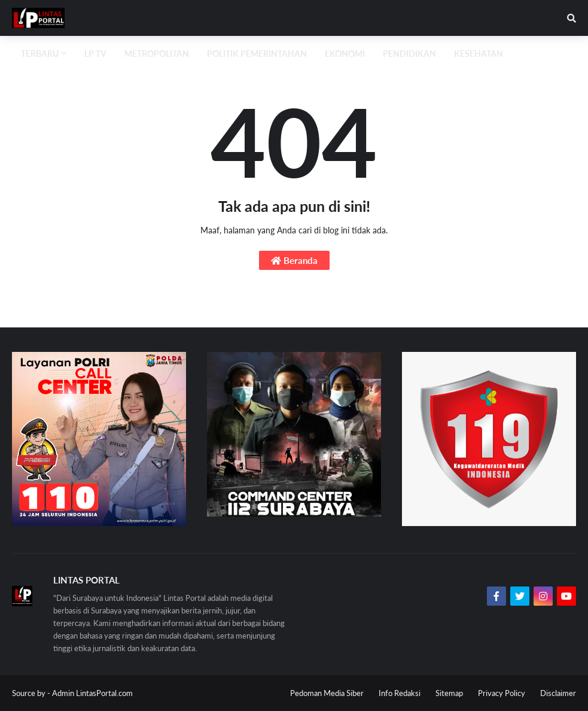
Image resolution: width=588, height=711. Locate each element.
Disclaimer (558, 693)
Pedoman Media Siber (327, 693)
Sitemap (449, 693)
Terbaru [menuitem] (40, 54)
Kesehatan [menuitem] (479, 54)
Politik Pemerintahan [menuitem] (257, 54)
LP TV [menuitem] (95, 54)
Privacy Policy (502, 693)
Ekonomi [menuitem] (345, 54)
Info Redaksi (400, 693)
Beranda (294, 260)
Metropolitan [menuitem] (157, 54)
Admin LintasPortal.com (92, 693)
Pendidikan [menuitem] (409, 54)
